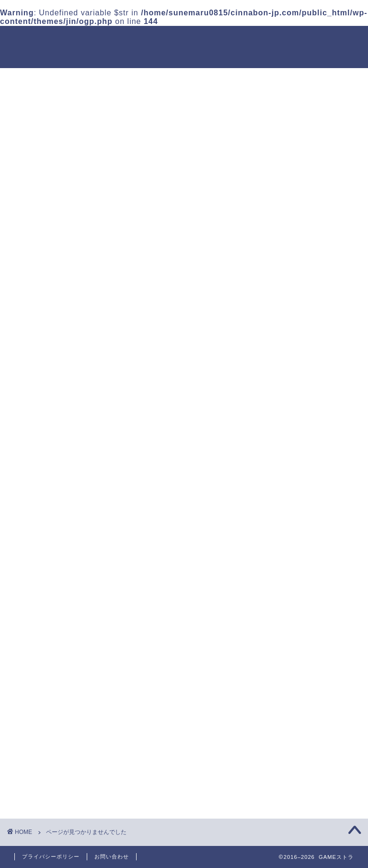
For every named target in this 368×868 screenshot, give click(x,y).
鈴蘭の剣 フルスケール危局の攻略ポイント (314, 540)
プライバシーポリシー (51, 856)
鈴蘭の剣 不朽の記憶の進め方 (314, 577)
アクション (49, 619)
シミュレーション (61, 632)
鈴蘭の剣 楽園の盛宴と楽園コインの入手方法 (314, 321)
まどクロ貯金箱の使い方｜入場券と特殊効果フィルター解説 (313, 242)
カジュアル (49, 595)
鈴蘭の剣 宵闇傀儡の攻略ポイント (314, 430)
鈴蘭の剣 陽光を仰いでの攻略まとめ (314, 358)
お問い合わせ (112, 856)
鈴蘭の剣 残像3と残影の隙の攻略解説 (312, 284)
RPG (38, 607)
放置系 (41, 569)
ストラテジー (53, 582)
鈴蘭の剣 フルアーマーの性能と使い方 (314, 503)
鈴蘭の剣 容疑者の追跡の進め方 (314, 394)
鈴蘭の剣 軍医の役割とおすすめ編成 (314, 467)
